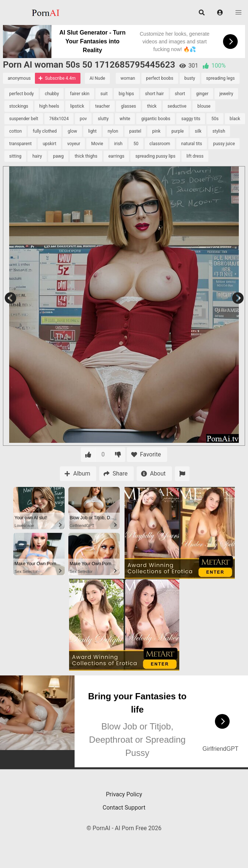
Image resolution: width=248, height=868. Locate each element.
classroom (160, 144)
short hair (154, 94)
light (92, 131)
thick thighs (86, 156)
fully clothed (45, 131)
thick (152, 106)
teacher (103, 106)
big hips (126, 94)
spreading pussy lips (155, 156)
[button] (220, 12)
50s (215, 119)
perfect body (21, 94)
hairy (37, 156)
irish (118, 144)
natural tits (192, 144)
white (125, 119)
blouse (204, 106)
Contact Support (124, 808)
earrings (116, 156)
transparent (20, 144)
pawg (58, 156)
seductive (177, 106)
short (180, 94)
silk (198, 131)
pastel (135, 131)
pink (156, 131)
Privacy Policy (124, 794)
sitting (15, 156)
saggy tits (191, 119)
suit (104, 94)
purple (178, 131)
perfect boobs (160, 78)
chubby (52, 94)
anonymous (19, 78)
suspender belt (24, 119)
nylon (113, 131)
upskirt (49, 144)
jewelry (226, 94)
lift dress (195, 156)
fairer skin (80, 94)
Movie (97, 144)
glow (72, 131)
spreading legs (220, 78)
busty (190, 78)
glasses (128, 106)
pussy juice (224, 144)
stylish (219, 131)
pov (83, 119)
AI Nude (97, 78)
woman (128, 78)
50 (136, 144)
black (235, 119)
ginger (202, 94)
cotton (15, 131)
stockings (19, 106)
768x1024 (59, 119)
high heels (49, 106)
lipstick (77, 106)
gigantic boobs (156, 119)
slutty (103, 119)
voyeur (74, 144)
